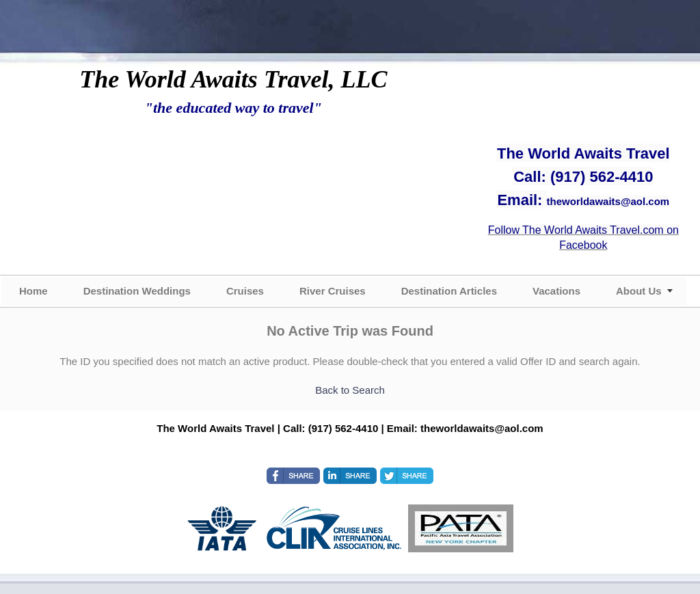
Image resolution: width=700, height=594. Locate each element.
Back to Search (350, 390)
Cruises (245, 291)
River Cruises (333, 291)
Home (33, 291)
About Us (639, 291)
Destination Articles (449, 291)
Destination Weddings (137, 291)
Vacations (556, 291)
